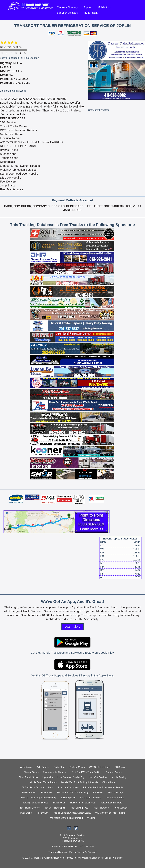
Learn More (72, 627)
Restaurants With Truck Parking (73, 793)
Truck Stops (26, 813)
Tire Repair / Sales (115, 798)
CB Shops (120, 767)
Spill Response (68, 798)
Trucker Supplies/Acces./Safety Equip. (72, 813)
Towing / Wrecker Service (36, 803)
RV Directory (91, 13)
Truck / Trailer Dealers (29, 808)
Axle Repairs (43, 767)
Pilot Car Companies (68, 787)
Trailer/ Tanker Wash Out (82, 803)
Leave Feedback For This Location (20, 58)
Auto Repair (26, 767)
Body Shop (59, 767)
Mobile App (104, 7)
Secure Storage (116, 793)
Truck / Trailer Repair (55, 808)
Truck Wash (42, 813)
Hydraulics (48, 777)
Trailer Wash (59, 803)
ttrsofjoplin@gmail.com (13, 91)
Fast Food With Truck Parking (86, 772)
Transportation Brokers (111, 803)
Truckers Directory (67, 7)
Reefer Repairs (29, 793)
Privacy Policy (73, 858)
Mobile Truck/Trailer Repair (43, 782)
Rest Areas (47, 793)
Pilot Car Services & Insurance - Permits (103, 787)
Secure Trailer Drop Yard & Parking (38, 798)
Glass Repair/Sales (28, 777)
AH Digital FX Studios (112, 858)
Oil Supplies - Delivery (33, 787)
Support (88, 7)
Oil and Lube (109, 782)
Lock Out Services (98, 777)
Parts (51, 787)
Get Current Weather (98, 110)
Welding (91, 818)
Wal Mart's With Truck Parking (110, 813)
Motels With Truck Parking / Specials (80, 782)
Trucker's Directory (58, 852)
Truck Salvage (120, 808)
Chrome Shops (31, 772)
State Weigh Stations (91, 798)
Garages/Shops (114, 772)
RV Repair (98, 793)
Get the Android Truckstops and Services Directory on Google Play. (72, 653)
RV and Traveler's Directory (83, 852)
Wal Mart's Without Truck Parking (66, 818)
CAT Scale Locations (100, 767)
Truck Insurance (101, 808)
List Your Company (68, 13)
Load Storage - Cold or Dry (71, 777)
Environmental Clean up (55, 772)
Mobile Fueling (119, 777)
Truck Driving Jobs (79, 808)
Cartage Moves (77, 767)
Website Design (89, 858)
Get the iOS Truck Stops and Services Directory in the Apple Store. (72, 675)
